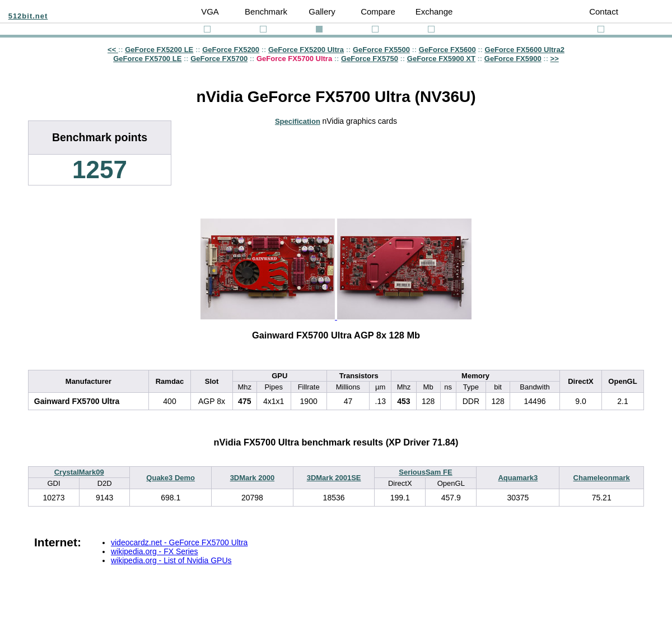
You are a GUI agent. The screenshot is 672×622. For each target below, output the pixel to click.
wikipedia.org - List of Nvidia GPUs (171, 560)
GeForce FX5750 (370, 59)
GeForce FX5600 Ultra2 (525, 50)
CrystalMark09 (79, 472)
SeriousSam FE (425, 472)
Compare (378, 11)
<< (113, 50)
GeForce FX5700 (219, 59)
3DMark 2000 (253, 478)
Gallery (322, 11)
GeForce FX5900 (513, 59)
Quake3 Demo (171, 478)
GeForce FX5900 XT (441, 59)
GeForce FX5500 (381, 50)
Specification (298, 121)
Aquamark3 (518, 478)
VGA (210, 11)
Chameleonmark (602, 478)
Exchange (434, 11)
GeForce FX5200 (231, 50)
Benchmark (266, 11)
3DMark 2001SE (334, 478)
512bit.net (28, 16)
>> (555, 59)
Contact (604, 11)
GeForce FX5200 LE (159, 50)
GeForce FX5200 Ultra (306, 50)
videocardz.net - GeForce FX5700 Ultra (179, 542)
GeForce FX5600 (447, 50)
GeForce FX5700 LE (147, 59)
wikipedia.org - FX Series (155, 551)
